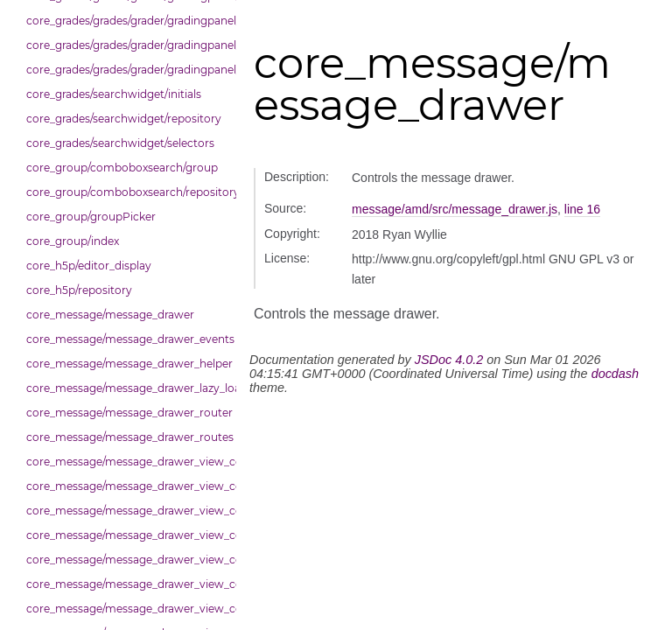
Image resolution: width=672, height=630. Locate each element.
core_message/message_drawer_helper (127, 364)
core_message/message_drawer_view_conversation (127, 560)
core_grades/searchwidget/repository (124, 119)
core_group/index (73, 241)
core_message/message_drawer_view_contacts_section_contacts (127, 511)
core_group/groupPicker (91, 217)
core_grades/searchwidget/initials (114, 94)
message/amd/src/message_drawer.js (455, 209)
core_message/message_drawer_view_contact (127, 462)
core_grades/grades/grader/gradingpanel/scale (127, 70)
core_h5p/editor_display (89, 266)
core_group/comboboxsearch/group (122, 168)
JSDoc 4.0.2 (449, 360)
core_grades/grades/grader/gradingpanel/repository (127, 45)
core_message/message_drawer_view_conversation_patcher (127, 609)
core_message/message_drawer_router (127, 413)
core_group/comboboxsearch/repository (127, 192)
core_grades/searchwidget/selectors (120, 143)
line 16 (582, 209)
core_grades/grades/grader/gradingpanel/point (127, 21)
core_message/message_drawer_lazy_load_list (127, 388)
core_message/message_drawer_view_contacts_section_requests (127, 535)
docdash (615, 374)
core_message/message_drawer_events (127, 339)
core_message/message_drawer (110, 315)
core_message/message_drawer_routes (127, 437)
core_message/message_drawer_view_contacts (127, 486)
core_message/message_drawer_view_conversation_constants (127, 584)
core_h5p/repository (79, 290)
